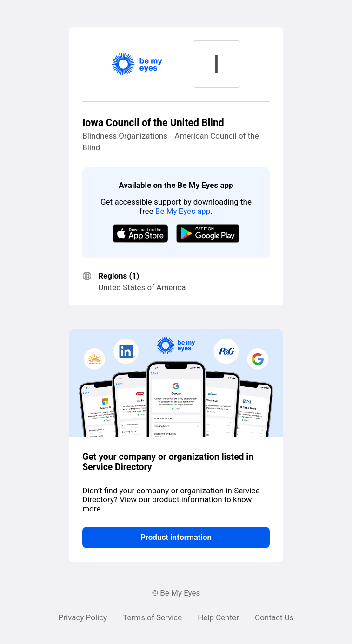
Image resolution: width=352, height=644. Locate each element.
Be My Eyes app (183, 211)
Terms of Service (152, 617)
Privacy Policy (83, 617)
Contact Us (274, 617)
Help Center (218, 617)
